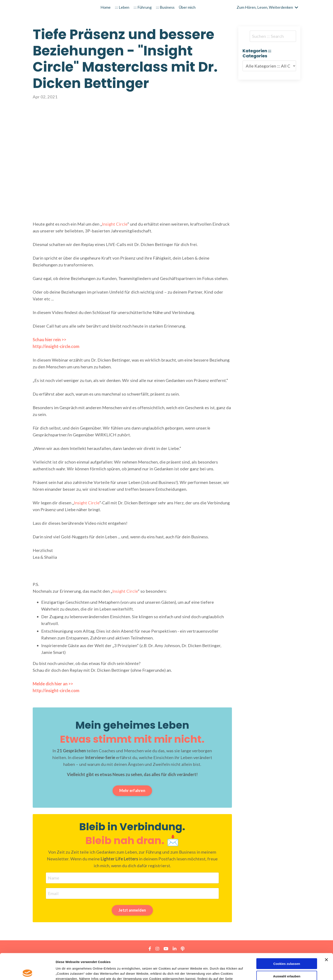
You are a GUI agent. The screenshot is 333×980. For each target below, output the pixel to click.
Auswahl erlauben (287, 950)
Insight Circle (115, 224)
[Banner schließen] (326, 934)
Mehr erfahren (132, 791)
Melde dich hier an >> (53, 684)
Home (106, 7)
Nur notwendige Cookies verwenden (287, 964)
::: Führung (143, 7)
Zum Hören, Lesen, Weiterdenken (267, 7)
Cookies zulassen (287, 938)
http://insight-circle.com (56, 690)
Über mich (187, 7)
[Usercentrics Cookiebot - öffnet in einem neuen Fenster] (28, 972)
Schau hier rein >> (49, 339)
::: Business (165, 7)
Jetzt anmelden (132, 910)
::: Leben (122, 7)
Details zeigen (226, 972)
